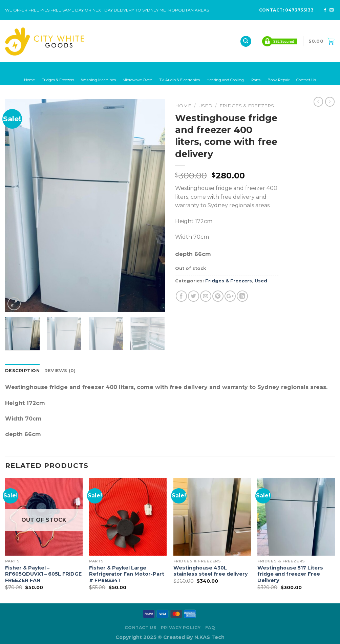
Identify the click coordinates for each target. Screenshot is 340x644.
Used (205, 106)
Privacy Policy (181, 628)
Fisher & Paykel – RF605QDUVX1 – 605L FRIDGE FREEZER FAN (43, 574)
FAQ (210, 628)
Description (22, 371)
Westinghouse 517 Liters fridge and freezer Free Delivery (290, 574)
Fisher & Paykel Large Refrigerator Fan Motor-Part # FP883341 (127, 574)
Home (183, 106)
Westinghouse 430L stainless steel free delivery (211, 571)
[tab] (22, 371)
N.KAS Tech (209, 637)
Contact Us (140, 628)
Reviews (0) (60, 371)
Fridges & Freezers (247, 106)
